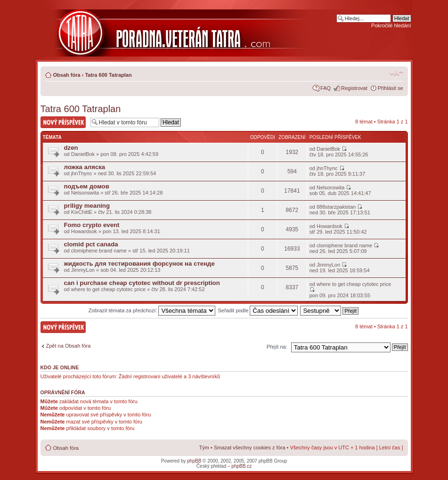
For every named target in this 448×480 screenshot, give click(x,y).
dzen (71, 148)
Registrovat (354, 88)
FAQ (326, 88)
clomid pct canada (91, 244)
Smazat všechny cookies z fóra (250, 447)
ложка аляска (85, 167)
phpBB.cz (241, 466)
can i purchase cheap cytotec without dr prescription (142, 283)
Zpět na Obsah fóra (69, 346)
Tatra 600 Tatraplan (108, 75)
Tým (204, 447)
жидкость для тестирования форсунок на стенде (139, 264)
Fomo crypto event (92, 225)
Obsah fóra (67, 75)
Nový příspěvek (63, 122)
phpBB (194, 461)
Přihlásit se (391, 88)
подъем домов (87, 186)
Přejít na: (277, 347)
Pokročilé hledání (391, 25)
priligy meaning (87, 206)
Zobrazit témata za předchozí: (152, 310)
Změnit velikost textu (396, 73)
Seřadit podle (258, 310)
